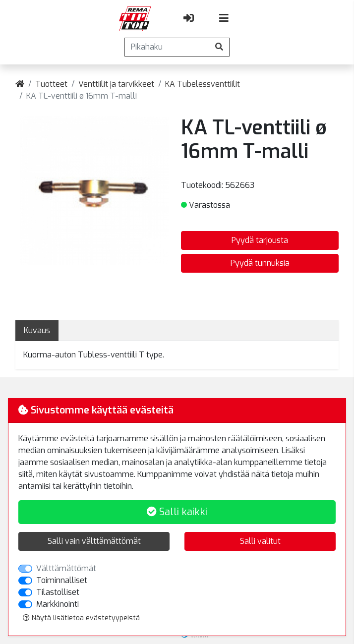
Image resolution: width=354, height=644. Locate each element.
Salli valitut (260, 541)
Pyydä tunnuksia (260, 263)
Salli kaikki (177, 512)
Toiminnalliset (62, 580)
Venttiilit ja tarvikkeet (116, 84)
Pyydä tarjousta (260, 240)
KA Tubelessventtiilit (203, 84)
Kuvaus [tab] (37, 330)
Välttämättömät (66, 568)
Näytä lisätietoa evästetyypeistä (81, 618)
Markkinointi (58, 604)
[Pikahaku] (167, 47)
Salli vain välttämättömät (94, 541)
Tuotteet (51, 84)
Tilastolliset (58, 592)
